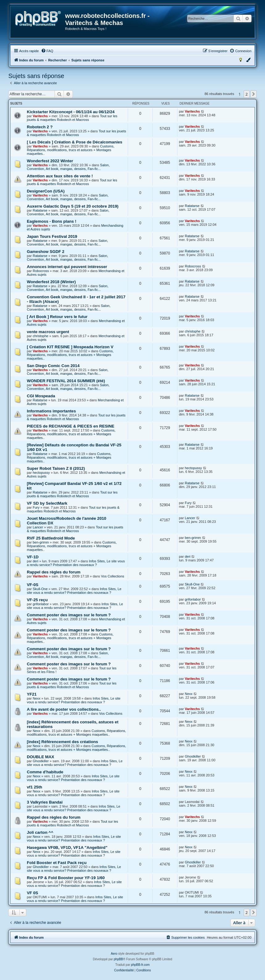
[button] (254, 94)
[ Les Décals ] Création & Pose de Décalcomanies (75, 142)
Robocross (41, 271)
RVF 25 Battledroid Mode (51, 538)
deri (35, 561)
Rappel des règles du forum (54, 572)
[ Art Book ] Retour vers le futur (57, 317)
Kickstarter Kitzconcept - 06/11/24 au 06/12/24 (71, 112)
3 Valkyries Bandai (45, 802)
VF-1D (33, 557)
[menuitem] (47, 51)
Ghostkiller (41, 761)
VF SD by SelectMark (47, 503)
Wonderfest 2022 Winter (50, 161)
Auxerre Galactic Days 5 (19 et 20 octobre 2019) (73, 206)
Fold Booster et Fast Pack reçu (57, 863)
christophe (41, 336)
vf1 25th (35, 787)
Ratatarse (40, 210)
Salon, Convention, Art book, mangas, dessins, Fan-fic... (68, 167)
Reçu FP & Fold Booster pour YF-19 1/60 (66, 878)
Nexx (37, 698)
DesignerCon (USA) (46, 191)
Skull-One (40, 589)
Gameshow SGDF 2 (46, 252)
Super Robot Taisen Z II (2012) (56, 468)
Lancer (38, 527)
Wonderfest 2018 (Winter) (51, 282)
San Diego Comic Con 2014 (53, 366)
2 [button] (247, 94)
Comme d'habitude (45, 772)
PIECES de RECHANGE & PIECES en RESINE (71, 426)
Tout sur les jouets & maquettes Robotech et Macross (72, 118)
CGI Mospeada (41, 396)
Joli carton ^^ (40, 832)
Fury (36, 507)
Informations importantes (51, 411)
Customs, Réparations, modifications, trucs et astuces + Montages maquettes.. (71, 150)
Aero (114, 954)
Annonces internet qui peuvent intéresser (67, 267)
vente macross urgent (48, 332)
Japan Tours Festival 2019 (52, 236)
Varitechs (40, 116)
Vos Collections (112, 576)
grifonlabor (41, 604)
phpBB (118, 959)
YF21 (32, 694)
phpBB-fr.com (141, 965)
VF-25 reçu (37, 600)
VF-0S (33, 585)
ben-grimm (41, 542)
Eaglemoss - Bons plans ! (52, 221)
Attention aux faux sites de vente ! (60, 176)
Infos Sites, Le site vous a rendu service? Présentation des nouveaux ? (76, 563)
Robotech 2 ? (40, 127)
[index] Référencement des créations (62, 742)
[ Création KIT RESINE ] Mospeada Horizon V (70, 347)
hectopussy (41, 473)
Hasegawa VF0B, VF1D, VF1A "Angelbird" (67, 848)
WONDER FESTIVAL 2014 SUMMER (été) (66, 381)
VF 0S (33, 893)
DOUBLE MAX (41, 757)
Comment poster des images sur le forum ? (69, 615)
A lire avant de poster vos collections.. (64, 709)
